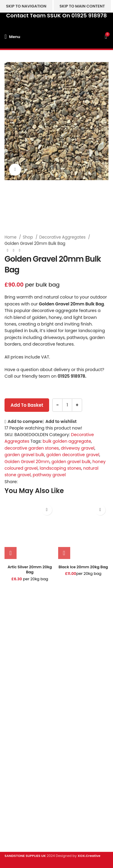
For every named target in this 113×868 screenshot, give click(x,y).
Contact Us (16, 811)
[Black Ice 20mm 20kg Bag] (83, 530)
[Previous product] (8, 251)
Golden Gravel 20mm (27, 462)
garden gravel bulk (24, 455)
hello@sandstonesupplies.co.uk (39, 705)
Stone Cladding (21, 754)
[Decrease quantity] (57, 405)
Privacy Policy (19, 801)
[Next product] (20, 251)
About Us (14, 822)
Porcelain (14, 733)
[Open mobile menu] (12, 37)
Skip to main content (82, 6)
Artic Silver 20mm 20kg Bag (30, 570)
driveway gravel (78, 448)
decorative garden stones (32, 448)
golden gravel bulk (71, 462)
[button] (11, 553)
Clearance (16, 764)
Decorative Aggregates (63, 237)
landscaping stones (61, 468)
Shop (28, 237)
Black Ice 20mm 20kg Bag (83, 567)
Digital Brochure (21, 791)
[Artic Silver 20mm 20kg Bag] (30, 530)
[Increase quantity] (77, 405)
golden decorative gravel (73, 455)
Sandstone (16, 743)
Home (11, 237)
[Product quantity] (67, 405)
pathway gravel (49, 475)
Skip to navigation (26, 6)
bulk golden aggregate (67, 441)
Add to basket (27, 405)
